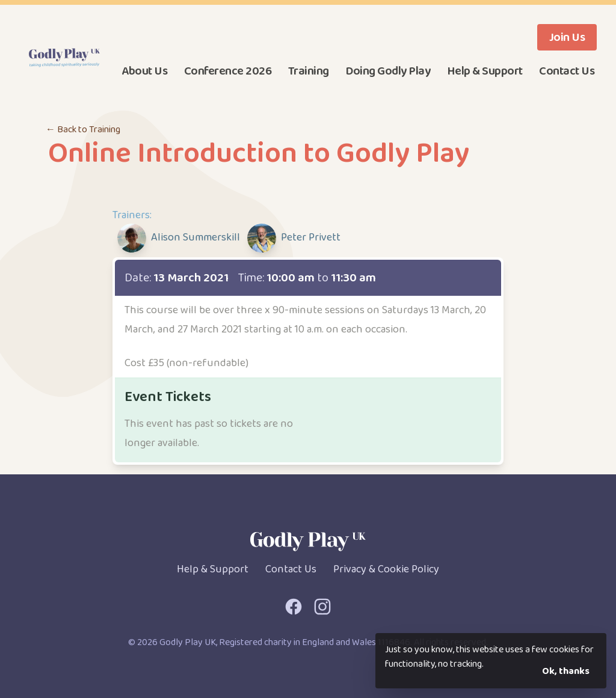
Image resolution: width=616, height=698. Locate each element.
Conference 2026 (228, 71)
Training (309, 71)
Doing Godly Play (388, 71)
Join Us (567, 37)
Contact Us (567, 71)
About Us (144, 71)
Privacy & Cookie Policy (386, 569)
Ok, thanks (566, 671)
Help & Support (485, 71)
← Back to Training (83, 130)
